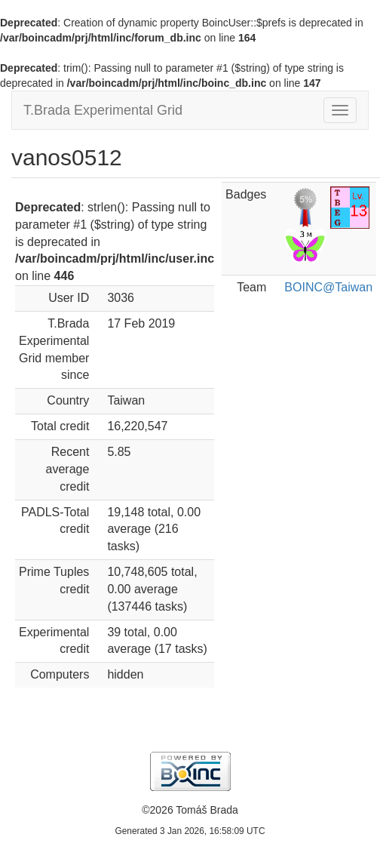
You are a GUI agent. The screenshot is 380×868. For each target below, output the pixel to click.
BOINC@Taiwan (328, 287)
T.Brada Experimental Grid (103, 110)
